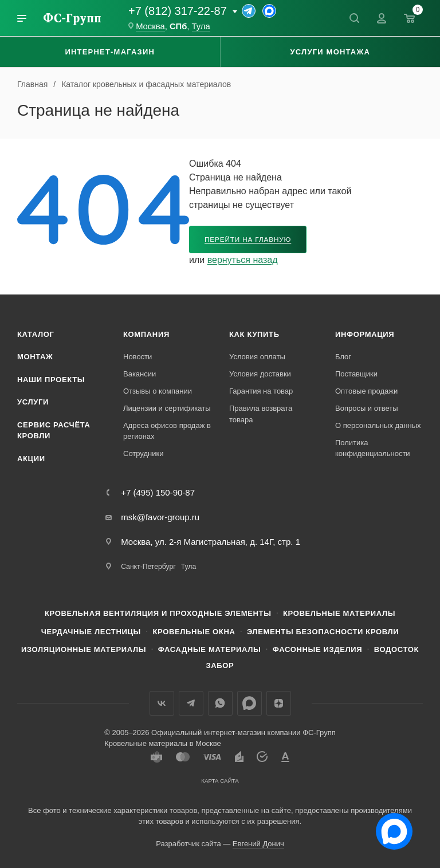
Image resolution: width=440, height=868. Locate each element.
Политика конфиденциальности (373, 448)
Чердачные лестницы (91, 632)
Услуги (33, 402)
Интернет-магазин (110, 52)
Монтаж (35, 357)
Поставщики (356, 374)
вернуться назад (243, 260)
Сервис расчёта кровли (54, 431)
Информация (365, 334)
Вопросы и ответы (366, 408)
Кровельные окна (194, 632)
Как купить (254, 334)
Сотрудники (143, 453)
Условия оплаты (257, 357)
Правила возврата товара (261, 414)
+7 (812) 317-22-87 (178, 11)
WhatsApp (220, 703)
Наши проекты (51, 380)
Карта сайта (220, 781)
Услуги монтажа (330, 52)
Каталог (36, 334)
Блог (343, 357)
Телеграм (191, 703)
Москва (150, 26)
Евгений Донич (258, 844)
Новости (137, 357)
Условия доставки (260, 374)
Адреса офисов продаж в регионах (167, 431)
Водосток (396, 649)
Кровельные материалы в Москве (162, 743)
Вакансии (140, 374)
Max (250, 703)
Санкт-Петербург (148, 567)
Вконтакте (162, 703)
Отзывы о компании (158, 391)
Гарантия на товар (261, 391)
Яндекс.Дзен (279, 703)
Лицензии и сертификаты (167, 408)
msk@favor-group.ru (160, 517)
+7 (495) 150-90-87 (158, 492)
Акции (31, 459)
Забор (220, 665)
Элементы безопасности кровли (323, 632)
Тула (201, 26)
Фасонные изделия (317, 649)
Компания (146, 334)
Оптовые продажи (366, 391)
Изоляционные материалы (84, 649)
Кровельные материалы (339, 613)
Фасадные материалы (210, 649)
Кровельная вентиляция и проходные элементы (158, 613)
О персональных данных (378, 425)
